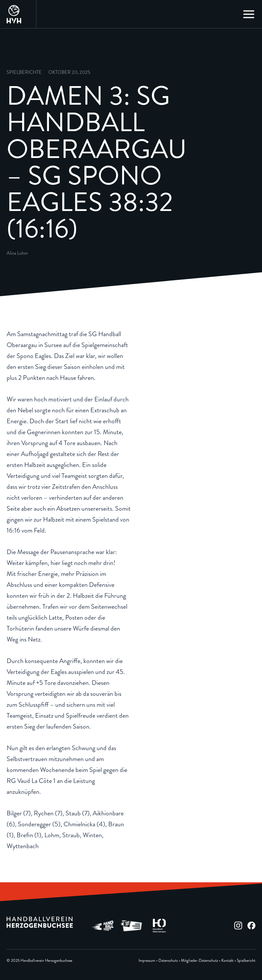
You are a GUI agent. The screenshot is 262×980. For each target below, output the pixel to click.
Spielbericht (246, 961)
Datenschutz (168, 961)
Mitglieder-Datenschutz (199, 961)
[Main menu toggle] (249, 14)
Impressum (147, 961)
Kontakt (227, 961)
